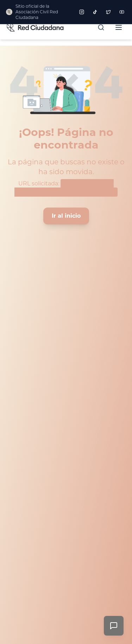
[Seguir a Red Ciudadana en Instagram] (82, 12)
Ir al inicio (66, 216)
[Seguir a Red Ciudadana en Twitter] (108, 12)
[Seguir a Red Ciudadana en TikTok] (95, 12)
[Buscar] (101, 27)
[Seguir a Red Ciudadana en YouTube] (122, 12)
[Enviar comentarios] (114, 626)
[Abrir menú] (119, 27)
